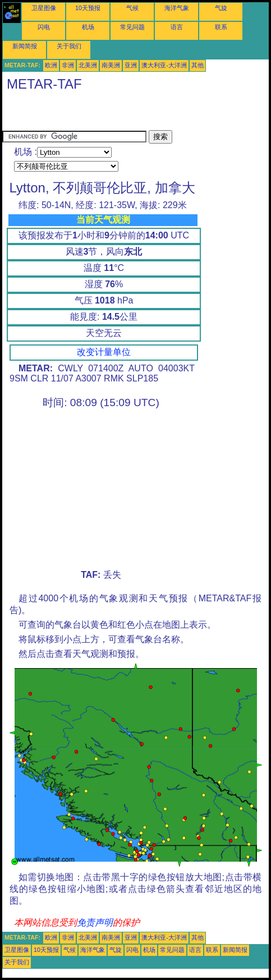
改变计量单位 (104, 352)
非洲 (68, 65)
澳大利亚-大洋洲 (164, 65)
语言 (177, 27)
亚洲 (131, 65)
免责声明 (95, 923)
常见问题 (132, 27)
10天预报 (88, 8)
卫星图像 (44, 8)
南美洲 (111, 65)
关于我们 (69, 46)
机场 (88, 27)
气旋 (221, 8)
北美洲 (88, 65)
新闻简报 (25, 46)
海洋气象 (177, 8)
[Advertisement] (134, 113)
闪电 (44, 27)
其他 (197, 65)
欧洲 (51, 65)
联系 (221, 27)
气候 (132, 8)
